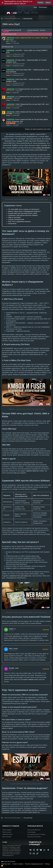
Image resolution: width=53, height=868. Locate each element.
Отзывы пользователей (16, 219)
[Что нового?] (50, 7)
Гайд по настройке (14, 217)
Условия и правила (18, 864)
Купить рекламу (7, 837)
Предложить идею (7, 834)
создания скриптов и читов (35, 471)
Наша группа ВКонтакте (34, 830)
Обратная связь (6, 864)
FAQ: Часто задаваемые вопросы (19, 221)
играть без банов (43, 148)
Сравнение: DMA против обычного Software (23, 215)
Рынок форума (31, 832)
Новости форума (7, 830)
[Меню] (4, 13)
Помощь (47, 864)
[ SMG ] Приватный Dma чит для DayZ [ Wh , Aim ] (32, 104)
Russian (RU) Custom (8, 862)
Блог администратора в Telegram (36, 834)
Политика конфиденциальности (34, 864)
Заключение (12, 223)
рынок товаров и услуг (31, 679)
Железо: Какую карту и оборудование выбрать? (24, 211)
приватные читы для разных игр (20, 576)
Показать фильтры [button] (33, 30)
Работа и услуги (7, 832)
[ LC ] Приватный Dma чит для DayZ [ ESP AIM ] (31, 89)
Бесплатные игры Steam (34, 837)
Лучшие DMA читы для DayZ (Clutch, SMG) (23, 213)
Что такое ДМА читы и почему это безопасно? (24, 209)
